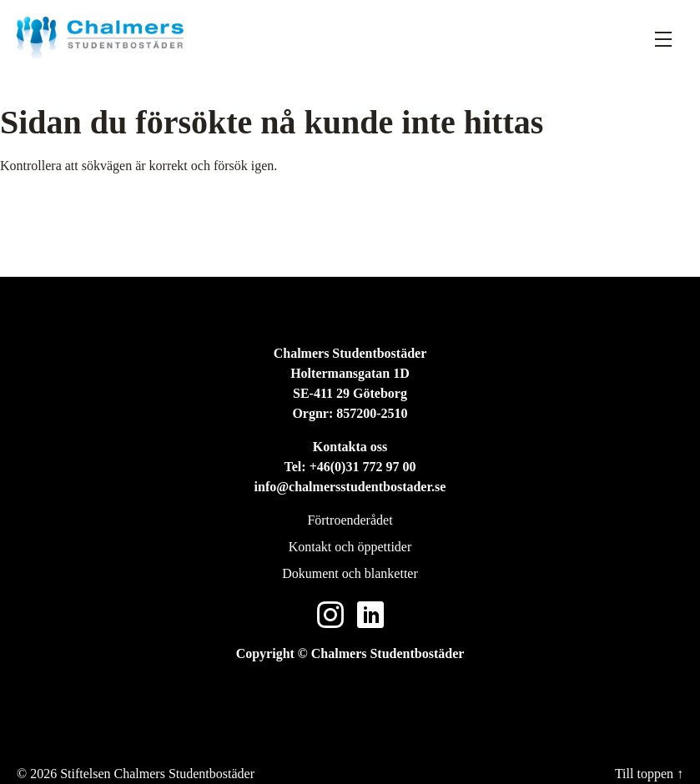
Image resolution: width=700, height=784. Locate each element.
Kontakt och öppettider (350, 547)
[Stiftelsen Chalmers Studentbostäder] (100, 38)
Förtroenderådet (350, 520)
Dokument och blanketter (350, 573)
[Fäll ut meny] (663, 38)
